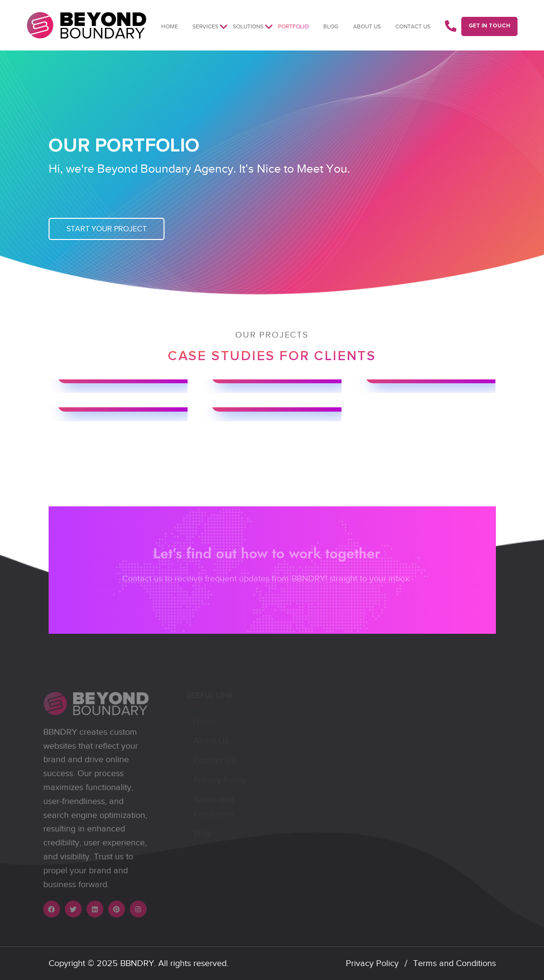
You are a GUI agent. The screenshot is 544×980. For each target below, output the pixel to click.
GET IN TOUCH (489, 26)
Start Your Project (107, 229)
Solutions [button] (248, 26)
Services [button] (205, 26)
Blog (331, 26)
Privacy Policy (372, 963)
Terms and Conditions (455, 963)
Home (170, 26)
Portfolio (293, 26)
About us (367, 26)
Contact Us (413, 26)
